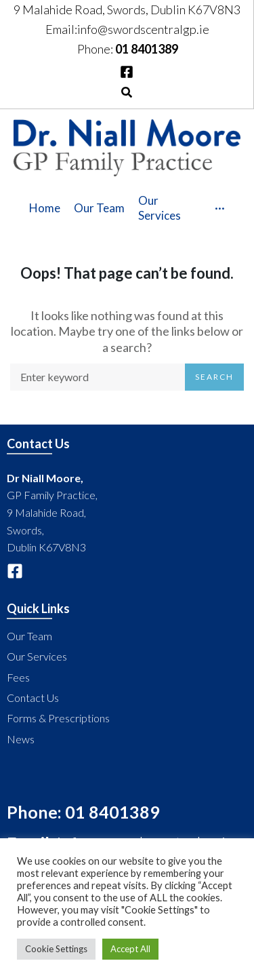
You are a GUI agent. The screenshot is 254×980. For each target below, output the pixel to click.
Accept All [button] (130, 949)
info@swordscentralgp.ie (143, 29)
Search (214, 377)
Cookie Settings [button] (56, 949)
